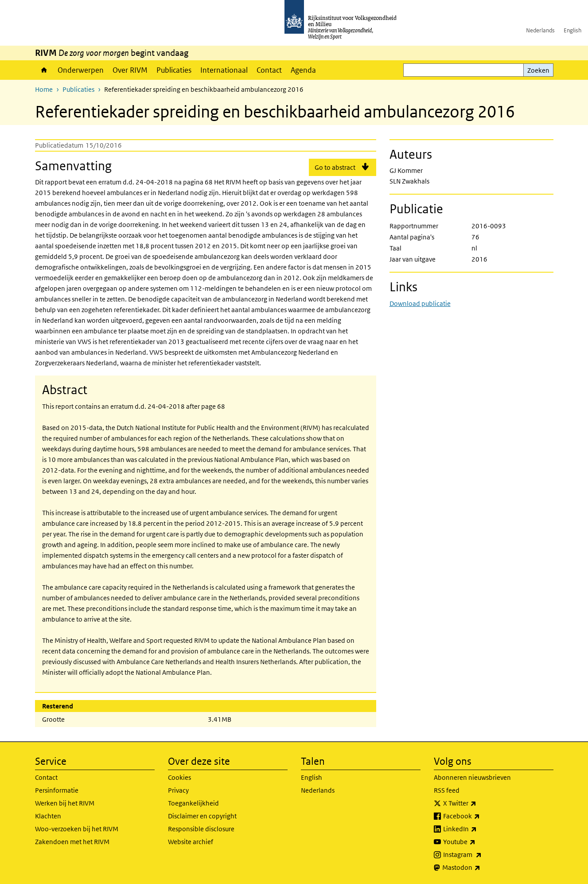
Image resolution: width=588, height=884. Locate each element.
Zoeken (538, 70)
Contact (269, 70)
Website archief (191, 842)
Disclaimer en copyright (202, 816)
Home (44, 70)
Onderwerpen (81, 70)
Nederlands (540, 30)
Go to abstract (335, 167)
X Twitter (479, 803)
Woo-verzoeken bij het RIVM (77, 829)
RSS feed (447, 790)
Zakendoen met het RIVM (72, 842)
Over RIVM (130, 70)
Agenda (303, 70)
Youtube (479, 842)
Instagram (482, 855)
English (572, 30)
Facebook (481, 816)
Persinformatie (57, 790)
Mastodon (481, 868)
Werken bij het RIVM (65, 803)
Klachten (48, 816)
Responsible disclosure (201, 829)
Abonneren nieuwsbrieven (472, 777)
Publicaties (174, 70)
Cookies (179, 777)
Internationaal (224, 70)
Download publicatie (420, 303)
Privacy (178, 790)
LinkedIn (479, 829)
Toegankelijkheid (193, 803)
